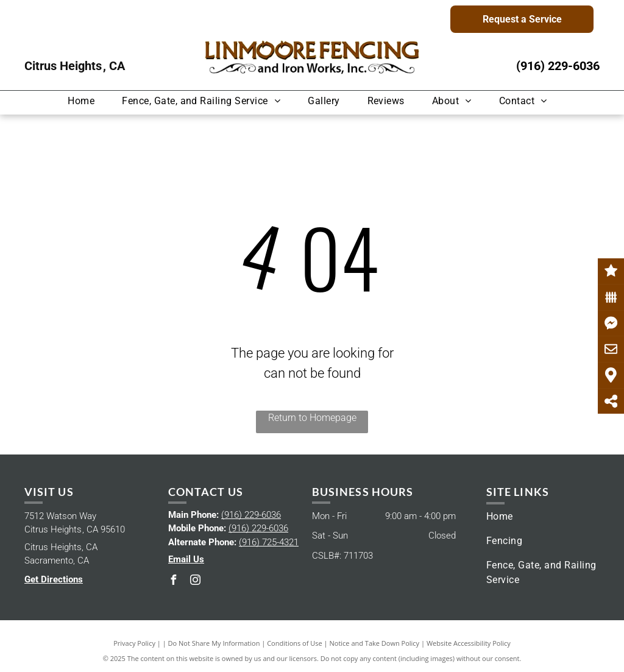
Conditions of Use (295, 643)
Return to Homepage (312, 418)
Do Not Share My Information (214, 643)
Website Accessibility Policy (469, 643)
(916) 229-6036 (558, 66)
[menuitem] (86, 101)
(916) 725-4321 (269, 542)
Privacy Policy (134, 643)
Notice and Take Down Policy (375, 643)
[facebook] (173, 582)
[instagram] (195, 582)
